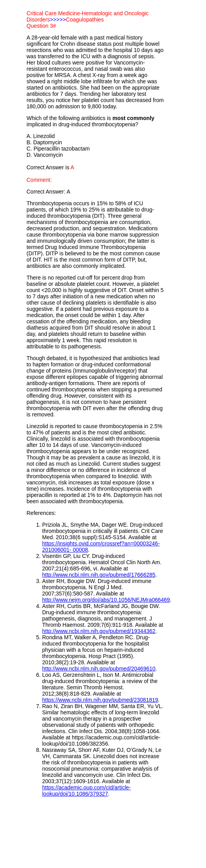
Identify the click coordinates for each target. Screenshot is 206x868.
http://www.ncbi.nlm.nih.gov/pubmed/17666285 (99, 575)
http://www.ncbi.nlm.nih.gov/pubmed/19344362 (99, 631)
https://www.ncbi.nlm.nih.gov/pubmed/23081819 (100, 700)
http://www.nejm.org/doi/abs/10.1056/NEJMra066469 (106, 600)
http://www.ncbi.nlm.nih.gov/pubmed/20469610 (99, 669)
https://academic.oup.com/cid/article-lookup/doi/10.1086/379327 (86, 791)
